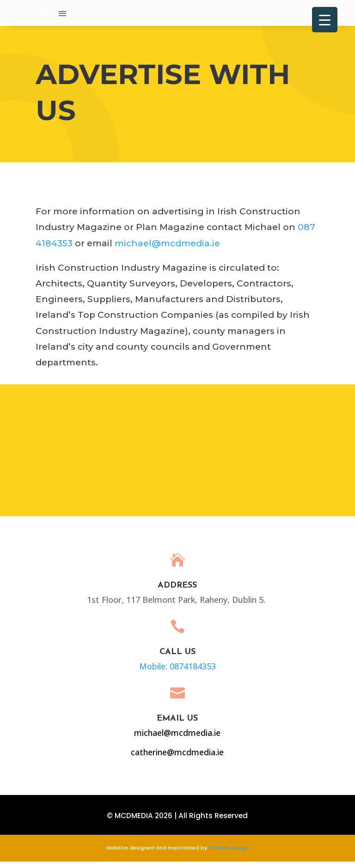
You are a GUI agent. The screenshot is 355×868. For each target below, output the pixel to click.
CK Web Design (229, 854)
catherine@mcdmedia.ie (164, 757)
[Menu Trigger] (325, 20)
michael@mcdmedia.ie (167, 250)
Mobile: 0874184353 (165, 672)
